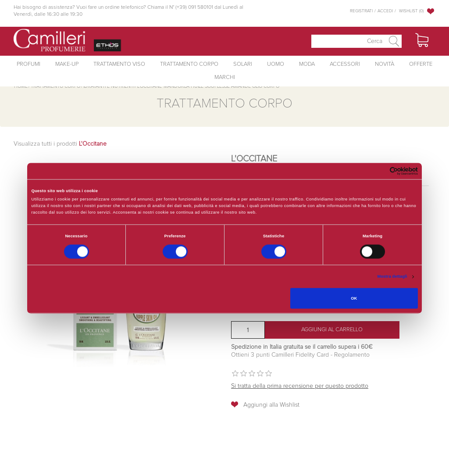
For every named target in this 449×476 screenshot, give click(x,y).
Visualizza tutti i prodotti (60, 144)
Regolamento (351, 355)
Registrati (361, 11)
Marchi (225, 77)
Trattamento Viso (119, 64)
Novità (385, 64)
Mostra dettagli (392, 277)
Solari (243, 64)
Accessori (345, 64)
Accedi (385, 11)
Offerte (421, 64)
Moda (307, 64)
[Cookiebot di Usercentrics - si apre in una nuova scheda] (380, 171)
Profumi (29, 64)
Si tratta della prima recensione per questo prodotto (300, 386)
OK (354, 298)
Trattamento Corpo (189, 64)
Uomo (276, 64)
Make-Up (67, 64)
